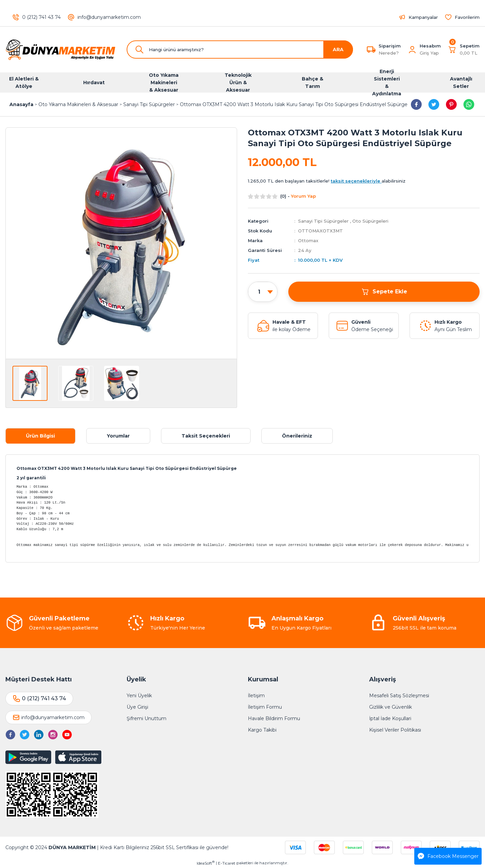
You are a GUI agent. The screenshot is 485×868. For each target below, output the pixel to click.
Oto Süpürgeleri (370, 221)
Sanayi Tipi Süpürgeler (323, 221)
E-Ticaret (227, 863)
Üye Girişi (137, 707)
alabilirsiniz (368, 181)
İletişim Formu (265, 707)
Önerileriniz (297, 436)
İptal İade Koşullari (390, 718)
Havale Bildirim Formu (274, 718)
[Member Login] (412, 50)
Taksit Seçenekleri (206, 436)
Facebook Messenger (448, 856)
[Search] (240, 50)
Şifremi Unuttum (147, 718)
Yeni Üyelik (139, 696)
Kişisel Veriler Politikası (395, 730)
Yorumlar (118, 436)
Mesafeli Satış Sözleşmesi (399, 696)
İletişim (256, 696)
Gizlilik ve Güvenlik (391, 707)
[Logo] (61, 50)
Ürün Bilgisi (40, 436)
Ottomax (308, 240)
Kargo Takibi (262, 730)
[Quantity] (263, 292)
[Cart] (464, 50)
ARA (338, 50)
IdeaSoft (206, 863)
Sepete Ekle (384, 292)
